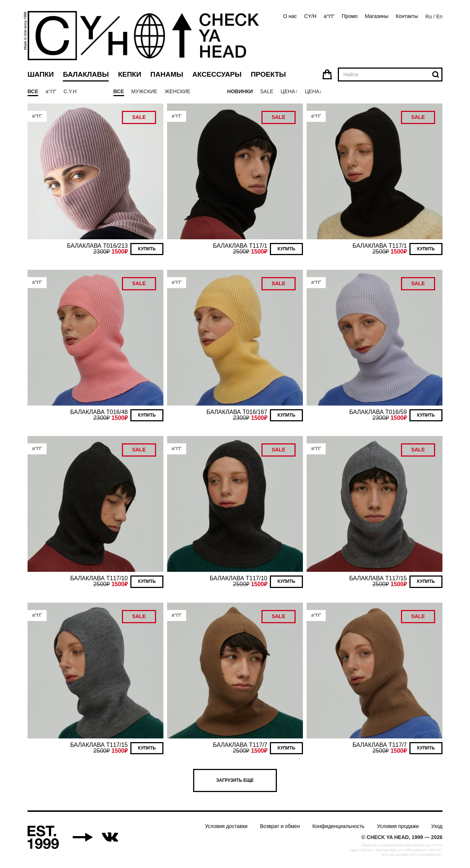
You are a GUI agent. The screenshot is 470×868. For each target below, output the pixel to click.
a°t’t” (329, 16)
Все (33, 91)
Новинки (240, 91)
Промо (350, 16)
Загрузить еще (235, 780)
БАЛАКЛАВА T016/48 (99, 412)
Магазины (377, 16)
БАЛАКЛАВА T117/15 (378, 578)
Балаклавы (86, 74)
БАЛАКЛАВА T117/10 (99, 578)
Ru (429, 17)
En (439, 17)
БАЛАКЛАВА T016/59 (378, 412)
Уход (437, 826)
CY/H (310, 16)
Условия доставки (226, 826)
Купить (147, 249)
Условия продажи (398, 826)
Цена (288, 91)
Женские (178, 91)
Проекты (268, 74)
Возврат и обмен (280, 826)
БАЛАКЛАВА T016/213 (97, 246)
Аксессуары (217, 74)
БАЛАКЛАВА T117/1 (240, 246)
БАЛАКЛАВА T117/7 (240, 745)
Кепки (129, 74)
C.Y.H (70, 91)
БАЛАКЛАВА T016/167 (237, 412)
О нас (290, 16)
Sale (267, 91)
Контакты (407, 16)
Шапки (41, 74)
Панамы (167, 74)
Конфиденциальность (339, 826)
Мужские (144, 91)
